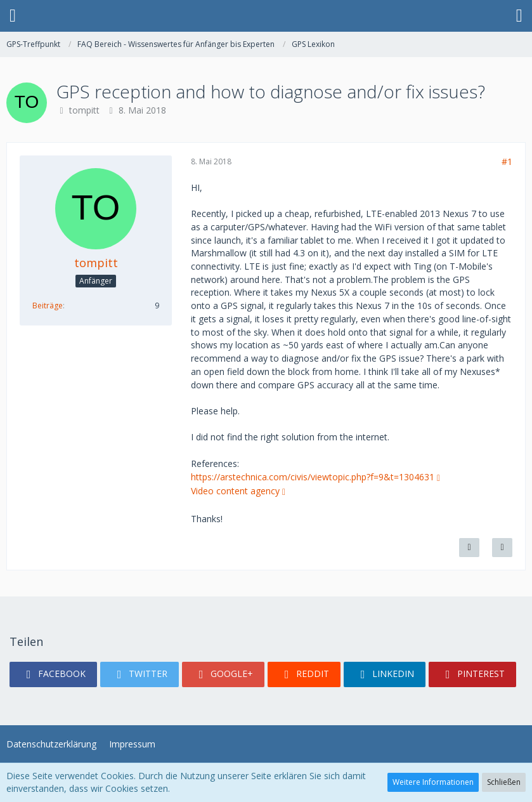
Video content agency (235, 491)
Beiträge (48, 306)
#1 (507, 161)
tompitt (84, 110)
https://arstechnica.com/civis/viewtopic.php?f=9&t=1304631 (313, 477)
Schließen (504, 782)
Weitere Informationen (433, 782)
